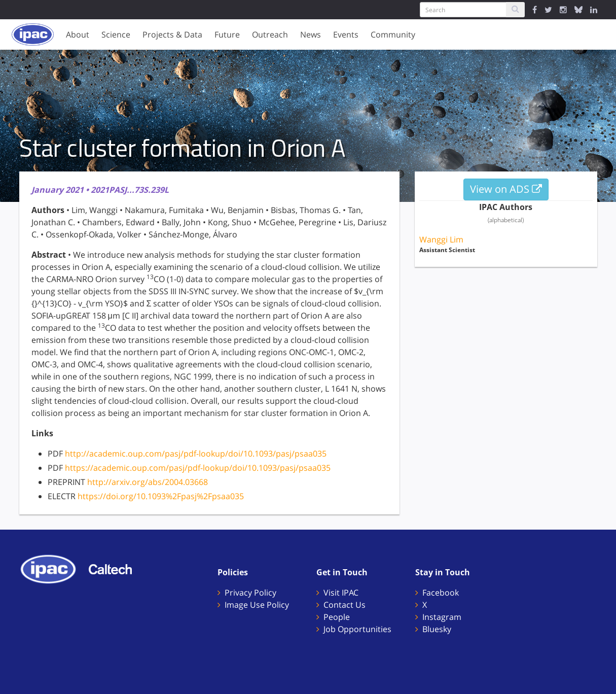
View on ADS (506, 189)
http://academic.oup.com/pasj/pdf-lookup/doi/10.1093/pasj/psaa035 (196, 454)
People (337, 617)
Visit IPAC (341, 593)
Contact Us (345, 605)
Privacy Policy (250, 593)
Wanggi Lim (441, 239)
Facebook (441, 593)
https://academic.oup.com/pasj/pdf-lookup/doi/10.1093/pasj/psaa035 (198, 468)
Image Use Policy (257, 605)
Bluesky (437, 629)
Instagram (442, 617)
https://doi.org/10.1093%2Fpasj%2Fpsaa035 (161, 496)
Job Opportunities (357, 629)
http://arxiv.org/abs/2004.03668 (148, 482)
